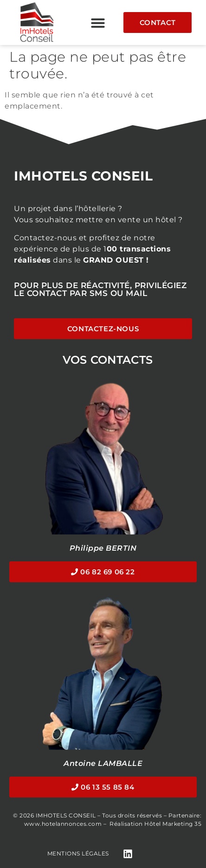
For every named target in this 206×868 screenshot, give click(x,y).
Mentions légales (78, 853)
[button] (98, 23)
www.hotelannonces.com (63, 824)
